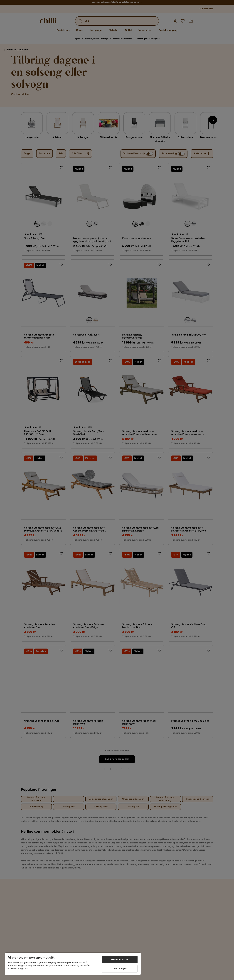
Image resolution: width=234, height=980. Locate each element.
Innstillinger (120, 969)
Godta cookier (120, 960)
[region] (73, 964)
